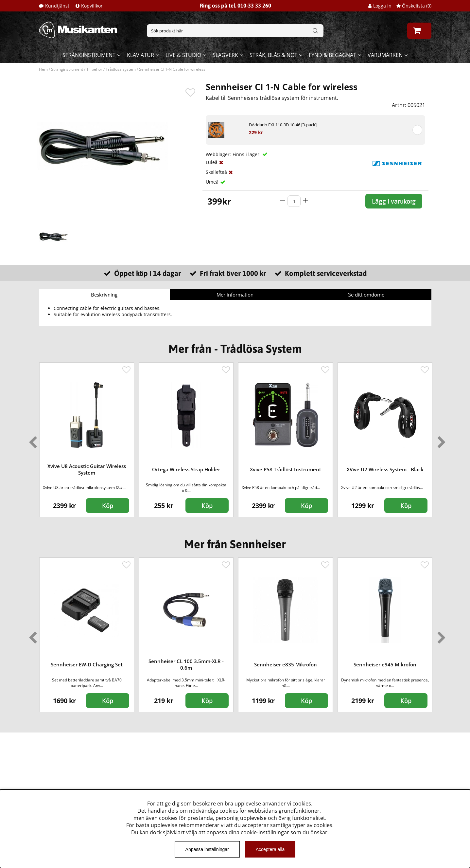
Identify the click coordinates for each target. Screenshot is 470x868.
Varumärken (385, 55)
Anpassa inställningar (207, 849)
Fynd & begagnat (332, 55)
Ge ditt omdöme (366, 295)
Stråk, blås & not (273, 55)
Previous (31, 440)
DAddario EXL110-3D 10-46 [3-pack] (283, 125)
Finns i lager (247, 154)
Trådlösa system (121, 69)
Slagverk (225, 55)
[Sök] (235, 31)
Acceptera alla (270, 849)
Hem (43, 69)
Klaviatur (140, 55)
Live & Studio (183, 55)
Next (440, 440)
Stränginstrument (89, 55)
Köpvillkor (92, 6)
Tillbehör (94, 69)
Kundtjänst (57, 6)
